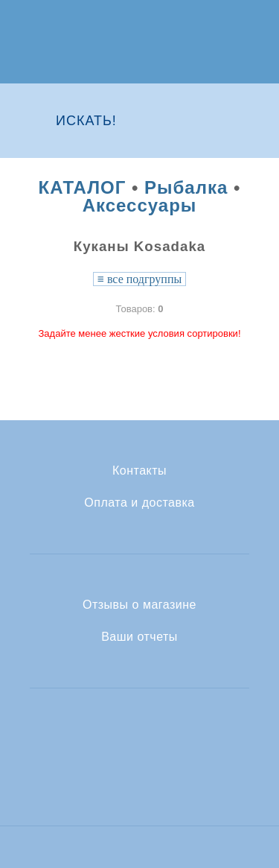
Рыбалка (186, 187)
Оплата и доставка (139, 503)
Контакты (139, 471)
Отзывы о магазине (139, 605)
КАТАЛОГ (83, 187)
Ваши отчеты (139, 637)
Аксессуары (140, 205)
